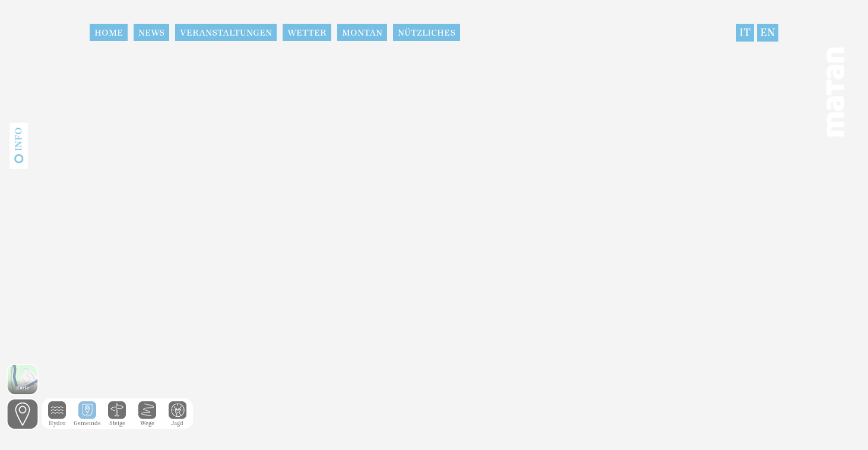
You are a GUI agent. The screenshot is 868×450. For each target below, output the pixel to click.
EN (768, 33)
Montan (362, 33)
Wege (147, 420)
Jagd (178, 420)
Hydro (57, 420)
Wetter (307, 33)
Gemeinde (87, 420)
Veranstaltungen (226, 33)
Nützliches (427, 33)
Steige (117, 420)
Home (109, 33)
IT (745, 33)
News (151, 33)
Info (18, 140)
